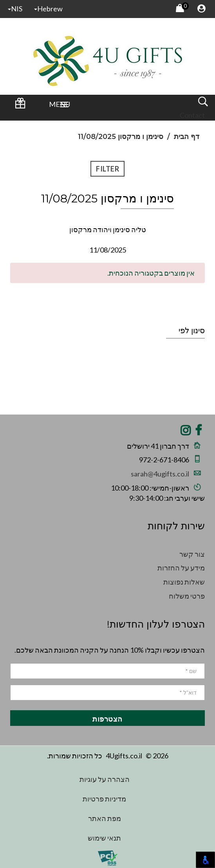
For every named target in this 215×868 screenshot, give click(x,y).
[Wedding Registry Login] (20, 106)
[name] (107, 671)
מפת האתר (105, 818)
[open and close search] (203, 104)
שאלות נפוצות (184, 582)
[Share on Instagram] (186, 432)
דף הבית (187, 137)
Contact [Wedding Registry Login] (192, 115)
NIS (15, 9)
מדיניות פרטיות (104, 799)
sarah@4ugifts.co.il (160, 474)
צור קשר (192, 554)
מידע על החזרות (181, 568)
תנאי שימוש (104, 838)
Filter (107, 169)
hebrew (48, 9)
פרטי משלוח (187, 596)
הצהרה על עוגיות (105, 779)
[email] (107, 693)
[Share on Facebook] (198, 432)
